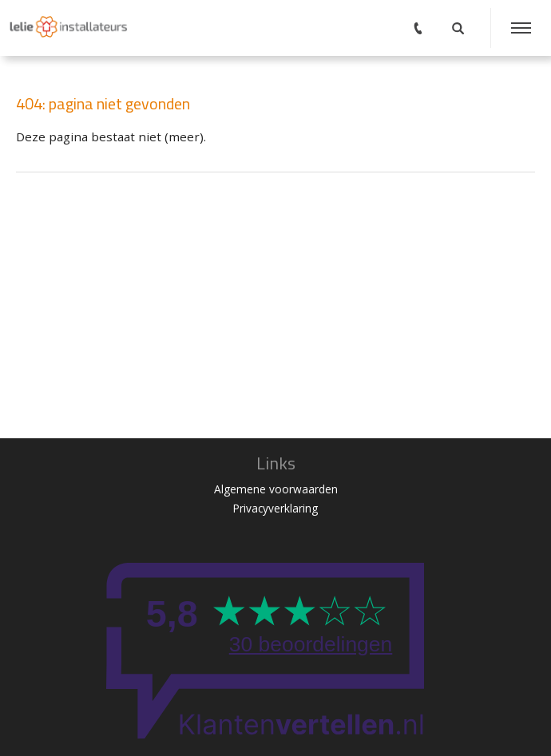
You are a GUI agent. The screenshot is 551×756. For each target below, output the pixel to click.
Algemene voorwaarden (276, 489)
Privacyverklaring (275, 508)
